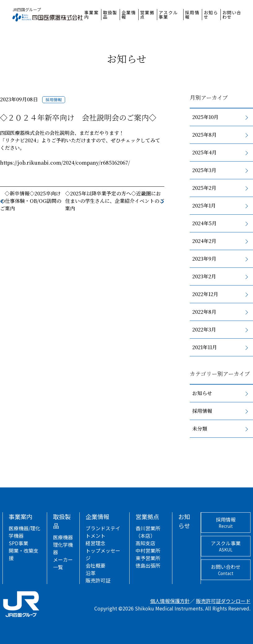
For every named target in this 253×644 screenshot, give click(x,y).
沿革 (91, 573)
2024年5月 (204, 223)
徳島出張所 (148, 565)
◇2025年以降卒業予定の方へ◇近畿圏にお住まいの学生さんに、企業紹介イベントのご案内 (115, 201)
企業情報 (129, 15)
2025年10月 (205, 117)
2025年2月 (204, 188)
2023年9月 (204, 259)
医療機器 (63, 537)
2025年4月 (204, 152)
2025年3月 (204, 170)
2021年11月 (205, 347)
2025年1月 (204, 206)
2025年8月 (204, 135)
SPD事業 (18, 543)
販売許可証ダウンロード (223, 601)
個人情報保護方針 (170, 601)
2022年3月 (204, 329)
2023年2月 (204, 276)
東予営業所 (148, 558)
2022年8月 (204, 312)
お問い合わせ (232, 15)
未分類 (200, 429)
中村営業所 (148, 550)
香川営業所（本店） (148, 532)
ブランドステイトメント (103, 532)
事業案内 (92, 15)
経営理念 (95, 543)
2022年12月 (205, 294)
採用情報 (192, 15)
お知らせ (211, 15)
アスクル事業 (168, 15)
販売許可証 (98, 580)
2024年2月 (204, 241)
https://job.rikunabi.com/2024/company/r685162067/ (65, 163)
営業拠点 (147, 15)
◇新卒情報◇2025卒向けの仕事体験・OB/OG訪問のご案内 (31, 201)
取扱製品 (110, 15)
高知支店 (145, 543)
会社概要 (95, 565)
